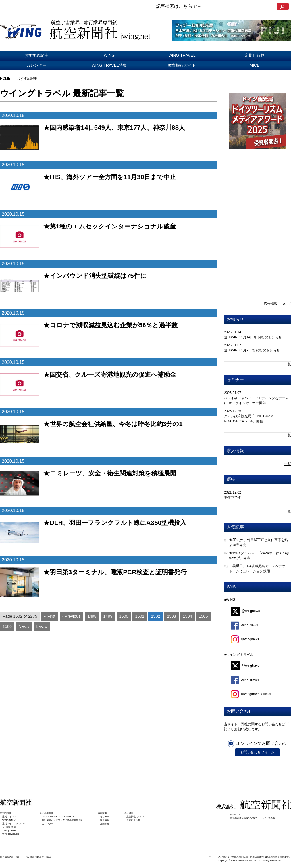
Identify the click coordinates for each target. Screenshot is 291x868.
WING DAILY (9, 820)
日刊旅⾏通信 (9, 827)
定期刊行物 (255, 55)
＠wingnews (245, 639)
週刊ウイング (9, 817)
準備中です (232, 498)
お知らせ (235, 319)
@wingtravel (246, 666)
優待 (231, 479)
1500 (124, 616)
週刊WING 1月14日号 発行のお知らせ (253, 337)
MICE (255, 65)
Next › (24, 626)
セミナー (235, 380)
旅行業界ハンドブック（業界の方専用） (63, 820)
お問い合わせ (133, 820)
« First (50, 616)
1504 (188, 616)
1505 (203, 616)
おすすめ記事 (36, 55)
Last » (42, 626)
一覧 (288, 364)
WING (109, 55)
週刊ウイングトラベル (14, 824)
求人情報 (235, 451)
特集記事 (102, 813)
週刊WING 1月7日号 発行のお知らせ (252, 350)
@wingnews (245, 611)
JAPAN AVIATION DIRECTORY (58, 817)
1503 (171, 616)
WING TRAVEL (182, 55)
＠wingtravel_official (251, 694)
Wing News (244, 625)
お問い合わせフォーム (257, 752)
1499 (108, 616)
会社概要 (129, 813)
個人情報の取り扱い (10, 857)
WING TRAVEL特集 (109, 65)
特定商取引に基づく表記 (38, 857)
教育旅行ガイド (182, 65)
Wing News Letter (11, 834)
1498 (92, 616)
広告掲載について (277, 304)
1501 (140, 616)
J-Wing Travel (9, 830)
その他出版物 (47, 813)
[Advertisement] (257, 195)
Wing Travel (245, 680)
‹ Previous (71, 616)
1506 (7, 626)
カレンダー (36, 65)
